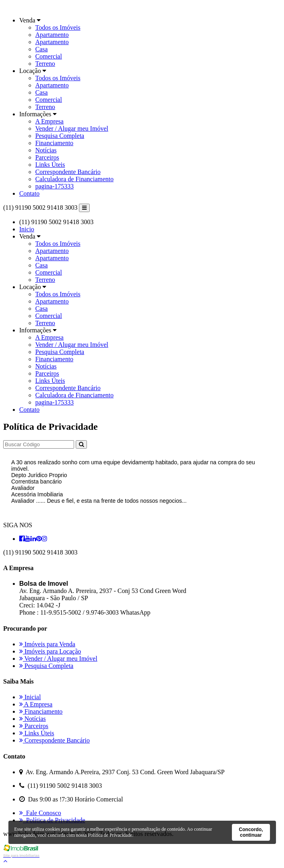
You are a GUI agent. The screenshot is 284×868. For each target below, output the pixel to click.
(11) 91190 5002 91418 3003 (40, 207)
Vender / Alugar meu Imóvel (72, 128)
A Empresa (49, 121)
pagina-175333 (54, 186)
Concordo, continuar (251, 832)
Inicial (30, 697)
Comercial (49, 56)
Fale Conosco (40, 813)
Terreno (45, 64)
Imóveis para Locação (50, 651)
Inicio (27, 229)
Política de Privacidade (52, 820)
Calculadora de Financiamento (74, 179)
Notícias (46, 150)
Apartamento (52, 35)
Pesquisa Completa (60, 136)
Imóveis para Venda (47, 644)
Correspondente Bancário (68, 172)
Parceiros (47, 157)
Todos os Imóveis (58, 27)
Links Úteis (50, 165)
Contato (29, 193)
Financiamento (54, 143)
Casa (41, 49)
